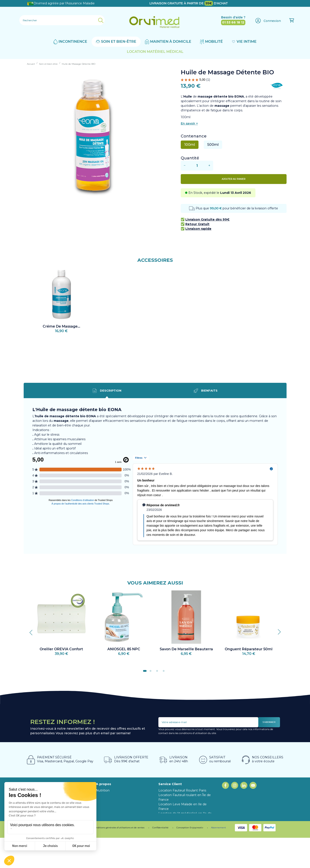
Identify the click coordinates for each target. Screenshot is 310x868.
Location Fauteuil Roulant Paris (182, 790)
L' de (205, 96)
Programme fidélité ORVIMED (120, 804)
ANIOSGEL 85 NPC (124, 649)
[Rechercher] (62, 20)
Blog (100, 800)
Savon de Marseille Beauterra (186, 649)
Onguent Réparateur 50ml (249, 649)
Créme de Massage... (61, 326)
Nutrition (103, 790)
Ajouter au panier (234, 179)
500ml (213, 145)
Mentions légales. (43, 858)
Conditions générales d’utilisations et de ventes (119, 858)
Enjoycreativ (196, 858)
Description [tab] (107, 391)
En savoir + (189, 123)
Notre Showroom (109, 795)
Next (278, 631)
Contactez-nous (171, 836)
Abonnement (106, 809)
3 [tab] (158, 672)
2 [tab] (152, 672)
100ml (190, 145)
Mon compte (168, 841)
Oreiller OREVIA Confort (61, 649)
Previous (32, 631)
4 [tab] (165, 672)
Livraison (165, 832)
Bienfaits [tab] (206, 391)
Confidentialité (160, 858)
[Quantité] (197, 166)
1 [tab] (145, 672)
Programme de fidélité (73, 858)
